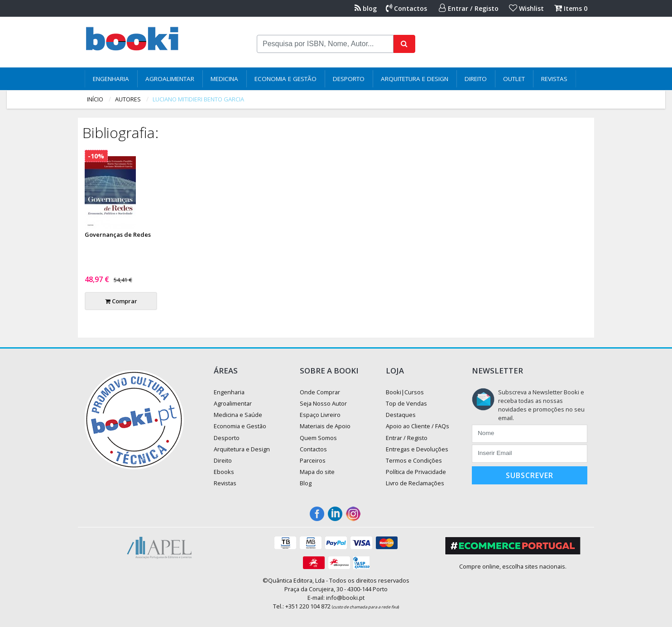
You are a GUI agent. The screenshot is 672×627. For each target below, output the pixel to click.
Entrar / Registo (469, 8)
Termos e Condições (414, 460)
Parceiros (313, 460)
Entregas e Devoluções (417, 449)
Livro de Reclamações (415, 483)
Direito (476, 79)
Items (571, 8)
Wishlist (526, 8)
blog (366, 8)
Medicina (224, 79)
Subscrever (530, 475)
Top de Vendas (406, 403)
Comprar (121, 301)
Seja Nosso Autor (323, 403)
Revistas (554, 79)
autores (128, 99)
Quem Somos (318, 438)
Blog (306, 483)
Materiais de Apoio (325, 426)
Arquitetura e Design (415, 79)
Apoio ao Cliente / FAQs (418, 426)
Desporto (349, 79)
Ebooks (224, 472)
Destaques (401, 415)
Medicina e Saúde (238, 415)
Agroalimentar (170, 79)
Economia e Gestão (286, 79)
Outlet (514, 79)
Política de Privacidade (416, 472)
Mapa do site (317, 472)
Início (95, 99)
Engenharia (111, 79)
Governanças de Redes (118, 235)
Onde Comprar (320, 392)
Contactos (406, 8)
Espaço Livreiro (320, 415)
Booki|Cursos (405, 392)
